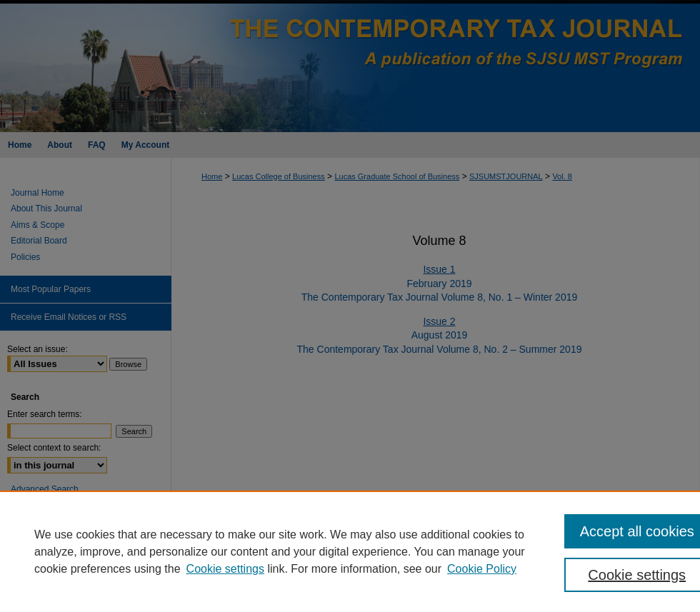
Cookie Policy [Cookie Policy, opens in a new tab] (482, 569)
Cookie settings (225, 569)
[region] (350, 551)
